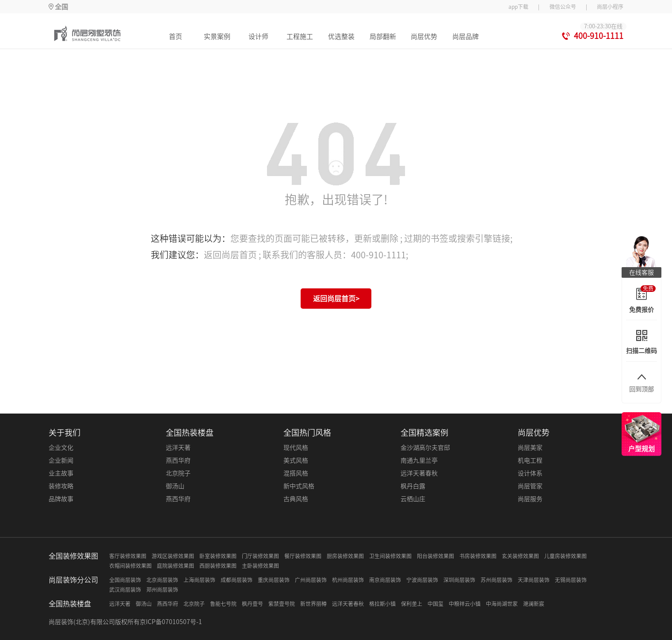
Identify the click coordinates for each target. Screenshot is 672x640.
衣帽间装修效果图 (130, 566)
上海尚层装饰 (199, 580)
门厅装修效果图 (260, 556)
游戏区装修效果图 (173, 556)
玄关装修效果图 (520, 556)
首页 (176, 36)
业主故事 (61, 473)
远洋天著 (178, 448)
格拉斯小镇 (382, 604)
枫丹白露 (413, 486)
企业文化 (61, 448)
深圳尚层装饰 (459, 580)
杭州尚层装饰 (348, 580)
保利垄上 (412, 604)
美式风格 (296, 460)
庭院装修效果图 (176, 566)
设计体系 (530, 473)
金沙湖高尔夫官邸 (425, 448)
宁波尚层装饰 (422, 580)
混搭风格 (296, 473)
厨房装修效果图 (345, 556)
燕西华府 (178, 460)
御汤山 (175, 486)
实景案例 (217, 36)
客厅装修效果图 (128, 556)
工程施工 (300, 36)
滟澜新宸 (534, 604)
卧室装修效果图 (218, 556)
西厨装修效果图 (218, 566)
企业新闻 (61, 460)
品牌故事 (61, 499)
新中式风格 (299, 486)
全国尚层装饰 (125, 580)
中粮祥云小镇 (465, 604)
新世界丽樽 (313, 604)
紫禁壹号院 (282, 604)
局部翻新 (383, 36)
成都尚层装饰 (237, 580)
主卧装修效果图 (260, 566)
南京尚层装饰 (385, 580)
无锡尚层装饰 (571, 580)
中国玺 (435, 604)
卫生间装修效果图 (390, 556)
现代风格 (296, 448)
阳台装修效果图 (435, 556)
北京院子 (178, 473)
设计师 (258, 36)
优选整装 (341, 36)
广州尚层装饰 (311, 580)
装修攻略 (61, 486)
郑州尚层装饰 (162, 590)
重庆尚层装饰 (274, 580)
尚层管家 (530, 486)
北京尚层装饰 (162, 580)
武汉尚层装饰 (125, 590)
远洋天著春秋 (419, 473)
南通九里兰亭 (419, 460)
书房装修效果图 (478, 556)
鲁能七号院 (223, 604)
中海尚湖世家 (502, 604)
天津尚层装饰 (534, 580)
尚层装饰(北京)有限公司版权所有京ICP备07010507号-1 (125, 622)
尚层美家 (530, 448)
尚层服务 (530, 499)
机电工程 (530, 460)
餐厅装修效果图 (303, 556)
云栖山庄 (413, 499)
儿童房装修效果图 (565, 556)
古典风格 (296, 499)
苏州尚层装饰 (496, 580)
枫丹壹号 (252, 604)
